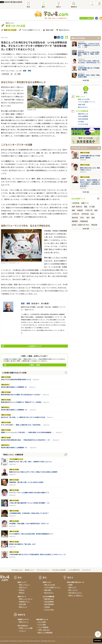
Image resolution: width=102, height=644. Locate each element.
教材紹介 (22, 593)
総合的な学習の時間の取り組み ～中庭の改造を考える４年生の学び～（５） (26, 440)
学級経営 (80, 210)
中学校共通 (85, 214)
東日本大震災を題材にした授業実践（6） (14, 387)
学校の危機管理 (83, 116)
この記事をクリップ (22, 346)
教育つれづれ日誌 (10, 30)
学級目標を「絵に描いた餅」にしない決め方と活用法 (26, 482)
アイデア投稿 (42, 625)
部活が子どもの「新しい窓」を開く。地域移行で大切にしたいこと (30, 462)
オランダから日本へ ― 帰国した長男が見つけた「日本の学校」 (21, 425)
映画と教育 (49, 30)
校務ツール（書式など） (76, 595)
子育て (82, 218)
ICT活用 (92, 207)
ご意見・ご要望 (22, 365)
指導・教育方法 (77, 207)
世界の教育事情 (83, 119)
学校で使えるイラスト (75, 593)
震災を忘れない (64, 30)
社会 (92, 214)
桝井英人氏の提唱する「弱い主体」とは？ (23, 544)
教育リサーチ (23, 607)
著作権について (30, 570)
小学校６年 (75, 214)
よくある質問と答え (74, 570)
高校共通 (75, 218)
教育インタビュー (24, 585)
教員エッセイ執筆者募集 (45, 633)
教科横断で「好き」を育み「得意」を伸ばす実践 (89, 76)
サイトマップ (86, 570)
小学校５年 (89, 210)
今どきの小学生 (83, 124)
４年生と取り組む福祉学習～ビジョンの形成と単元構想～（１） (30, 503)
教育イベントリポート (26, 599)
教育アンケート (24, 622)
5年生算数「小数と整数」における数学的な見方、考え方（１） (29, 523)
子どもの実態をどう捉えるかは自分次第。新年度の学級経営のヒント (31, 534)
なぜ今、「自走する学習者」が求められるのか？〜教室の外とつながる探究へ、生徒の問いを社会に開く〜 (90, 183)
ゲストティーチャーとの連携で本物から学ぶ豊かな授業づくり (29, 493)
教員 (93, 218)
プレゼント (23, 631)
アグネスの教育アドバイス (31, 30)
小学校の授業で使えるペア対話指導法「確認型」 (89, 69)
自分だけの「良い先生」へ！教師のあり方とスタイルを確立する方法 (23, 417)
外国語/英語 (84, 221)
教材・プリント (73, 590)
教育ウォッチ (23, 587)
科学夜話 (81, 122)
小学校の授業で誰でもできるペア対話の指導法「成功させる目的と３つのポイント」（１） (38, 554)
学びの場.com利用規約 (59, 570)
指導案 (70, 585)
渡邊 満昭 (27, 71)
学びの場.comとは (17, 570)
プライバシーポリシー (43, 570)
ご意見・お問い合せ (44, 630)
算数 (86, 207)
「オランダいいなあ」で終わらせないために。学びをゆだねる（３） (89, 62)
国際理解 (75, 221)
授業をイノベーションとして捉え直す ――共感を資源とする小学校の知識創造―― (27, 432)
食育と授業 (23, 604)
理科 (88, 218)
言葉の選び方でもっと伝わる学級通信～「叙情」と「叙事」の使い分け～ (89, 54)
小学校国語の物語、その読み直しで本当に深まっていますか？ (29, 513)
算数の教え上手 (83, 114)
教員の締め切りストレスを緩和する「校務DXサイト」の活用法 (21, 402)
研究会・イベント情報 (26, 628)
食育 (96, 210)
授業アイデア (72, 587)
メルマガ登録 (42, 622)
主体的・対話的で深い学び (80, 225)
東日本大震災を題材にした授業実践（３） (15, 447)
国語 (73, 210)
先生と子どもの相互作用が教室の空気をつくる (16, 379)
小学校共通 (5, 74)
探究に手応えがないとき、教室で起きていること (90, 169)
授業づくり (85, 203)
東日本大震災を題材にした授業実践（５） (15, 410)
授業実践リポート (24, 602)
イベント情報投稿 (43, 627)
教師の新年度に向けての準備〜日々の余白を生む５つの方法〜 (21, 395)
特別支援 (94, 225)
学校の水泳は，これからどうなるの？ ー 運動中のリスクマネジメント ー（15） (89, 45)
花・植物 (18, 74)
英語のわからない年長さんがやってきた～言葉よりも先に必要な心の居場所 (33, 472)
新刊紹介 (22, 590)
